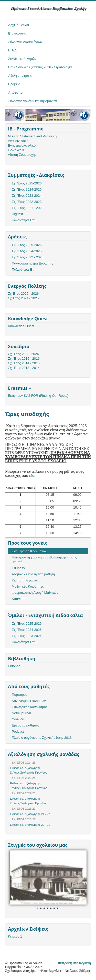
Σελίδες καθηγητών (22, 59)
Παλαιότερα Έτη (24, 220)
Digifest (17, 214)
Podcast (18, 731)
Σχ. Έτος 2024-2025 (27, 189)
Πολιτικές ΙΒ (17, 150)
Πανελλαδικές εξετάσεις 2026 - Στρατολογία (40, 67)
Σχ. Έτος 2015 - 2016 (24, 359)
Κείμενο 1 (15, 936)
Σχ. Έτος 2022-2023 (27, 202)
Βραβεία (14, 84)
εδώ (32, 475)
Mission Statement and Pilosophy (33, 136)
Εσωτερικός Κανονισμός (30, 707)
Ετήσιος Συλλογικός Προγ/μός (28, 773)
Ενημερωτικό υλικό (22, 145)
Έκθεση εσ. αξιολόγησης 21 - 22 (30, 814)
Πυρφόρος (19, 695)
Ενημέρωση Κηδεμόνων (30, 551)
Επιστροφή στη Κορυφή (73, 963)
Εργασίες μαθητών (26, 725)
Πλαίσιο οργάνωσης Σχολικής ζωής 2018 (42, 738)
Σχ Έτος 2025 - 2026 (23, 294)
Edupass (18, 568)
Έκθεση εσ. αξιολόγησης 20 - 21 (30, 825)
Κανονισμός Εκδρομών (29, 701)
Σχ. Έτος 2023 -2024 (23, 354)
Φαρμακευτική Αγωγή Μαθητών (35, 593)
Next (80, 879)
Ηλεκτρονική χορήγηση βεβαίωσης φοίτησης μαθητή (44, 560)
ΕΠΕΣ (13, 50)
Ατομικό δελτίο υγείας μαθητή (33, 574)
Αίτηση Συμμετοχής (22, 155)
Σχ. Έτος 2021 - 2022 (28, 208)
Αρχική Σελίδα (19, 25)
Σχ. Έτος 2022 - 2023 (28, 257)
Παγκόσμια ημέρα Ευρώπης (32, 263)
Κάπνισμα (19, 599)
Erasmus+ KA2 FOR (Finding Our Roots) (38, 396)
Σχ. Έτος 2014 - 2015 (24, 363)
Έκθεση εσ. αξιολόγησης (25, 768)
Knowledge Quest (21, 326)
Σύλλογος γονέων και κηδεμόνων (33, 101)
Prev (16, 879)
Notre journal (21, 713)
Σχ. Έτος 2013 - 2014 (24, 368)
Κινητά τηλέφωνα (24, 580)
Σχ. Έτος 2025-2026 (27, 183)
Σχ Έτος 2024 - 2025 (23, 298)
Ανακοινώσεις (18, 141)
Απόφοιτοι (16, 92)
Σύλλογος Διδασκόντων (25, 42)
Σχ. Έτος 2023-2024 (27, 196)
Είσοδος (14, 666)
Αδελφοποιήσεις (20, 76)
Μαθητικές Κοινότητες (28, 586)
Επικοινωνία (17, 33)
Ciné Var (18, 719)
